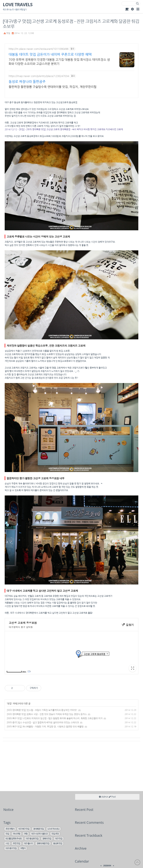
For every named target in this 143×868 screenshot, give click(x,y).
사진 (7, 844)
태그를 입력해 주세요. (14, 839)
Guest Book (127, 9)
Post (112, 797)
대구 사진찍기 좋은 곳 (39, 834)
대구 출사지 (28, 844)
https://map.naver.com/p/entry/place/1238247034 (39, 76)
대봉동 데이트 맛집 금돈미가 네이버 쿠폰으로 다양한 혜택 (50, 55)
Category (138, 9)
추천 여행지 (10, 829)
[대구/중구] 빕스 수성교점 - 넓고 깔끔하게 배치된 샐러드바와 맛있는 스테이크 (43, 723)
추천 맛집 (16, 844)
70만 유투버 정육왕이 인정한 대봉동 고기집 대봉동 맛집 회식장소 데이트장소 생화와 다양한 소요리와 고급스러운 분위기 (59, 62)
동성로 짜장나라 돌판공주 (27, 82)
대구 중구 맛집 (11, 848)
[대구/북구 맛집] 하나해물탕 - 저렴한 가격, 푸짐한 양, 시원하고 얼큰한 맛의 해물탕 (45, 727)
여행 (26, 834)
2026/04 (107, 866)
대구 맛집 (59, 839)
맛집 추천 (55, 834)
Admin (132, 9)
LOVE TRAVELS (18, 5)
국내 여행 (16, 834)
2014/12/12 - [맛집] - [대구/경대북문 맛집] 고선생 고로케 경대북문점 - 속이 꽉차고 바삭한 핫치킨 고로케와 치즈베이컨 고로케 (64, 129)
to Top (137, 862)
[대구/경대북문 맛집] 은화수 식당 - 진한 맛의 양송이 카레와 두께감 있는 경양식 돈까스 (47, 714)
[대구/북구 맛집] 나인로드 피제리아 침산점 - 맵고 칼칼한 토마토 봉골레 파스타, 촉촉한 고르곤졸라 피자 (55, 718)
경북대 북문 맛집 (43, 844)
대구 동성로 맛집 (32, 839)
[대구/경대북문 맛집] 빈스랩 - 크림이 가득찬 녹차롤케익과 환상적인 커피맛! (42, 710)
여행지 (23, 848)
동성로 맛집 (58, 844)
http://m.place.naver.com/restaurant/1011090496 (39, 49)
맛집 (8, 33)
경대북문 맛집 (38, 829)
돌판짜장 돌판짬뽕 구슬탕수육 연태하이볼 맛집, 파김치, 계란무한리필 (53, 87)
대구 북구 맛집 (24, 829)
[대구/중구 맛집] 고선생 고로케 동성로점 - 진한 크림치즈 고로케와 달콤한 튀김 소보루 (71, 24)
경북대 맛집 (47, 839)
